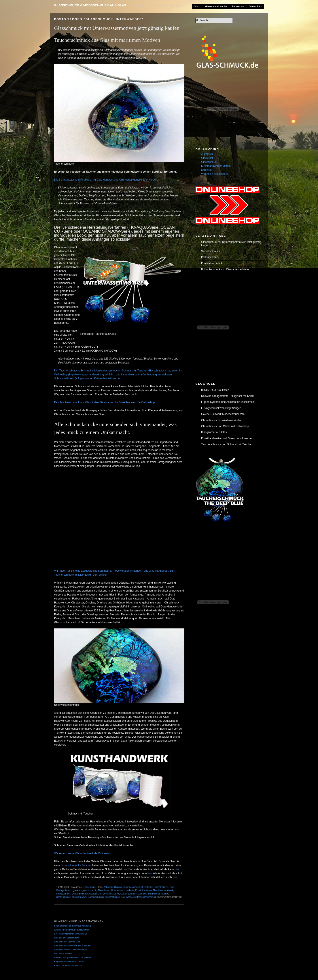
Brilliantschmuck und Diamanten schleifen (226, 269)
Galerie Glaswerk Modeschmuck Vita (223, 414)
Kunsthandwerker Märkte (216, 166)
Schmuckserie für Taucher (76, 865)
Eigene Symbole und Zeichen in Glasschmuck (228, 402)
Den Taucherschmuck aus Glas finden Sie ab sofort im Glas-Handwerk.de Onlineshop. (105, 402)
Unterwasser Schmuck (146, 897)
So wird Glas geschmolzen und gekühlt (72, 958)
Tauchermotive (79, 897)
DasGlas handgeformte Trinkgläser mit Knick (227, 396)
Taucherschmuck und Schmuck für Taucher (226, 444)
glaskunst (78, 890)
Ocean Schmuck (80, 894)
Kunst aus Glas (150, 890)
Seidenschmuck (211, 251)
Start (197, 7)
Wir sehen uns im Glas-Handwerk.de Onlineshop (83, 853)
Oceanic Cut (95, 894)
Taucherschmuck (96, 897)
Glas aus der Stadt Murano (67, 938)
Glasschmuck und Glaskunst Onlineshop (225, 426)
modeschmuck (63, 894)
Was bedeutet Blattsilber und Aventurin (72, 946)
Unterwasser (127, 897)
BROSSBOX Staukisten (215, 390)
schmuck (142, 894)
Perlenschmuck (210, 257)
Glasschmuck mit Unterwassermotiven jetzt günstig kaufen (117, 28)
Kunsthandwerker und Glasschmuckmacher (227, 438)
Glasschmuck (89, 887)
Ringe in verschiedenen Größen (69, 962)
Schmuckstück (63, 897)
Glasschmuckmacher (217, 7)
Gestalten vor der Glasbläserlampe (70, 950)
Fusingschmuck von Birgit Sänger (221, 408)
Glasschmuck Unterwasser (110, 890)
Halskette (129, 890)
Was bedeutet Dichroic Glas (67, 942)
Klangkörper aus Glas (214, 432)
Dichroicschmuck (132, 887)
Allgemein (207, 154)
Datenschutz (255, 7)
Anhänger (108, 887)
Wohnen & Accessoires (215, 174)
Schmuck (207, 170)
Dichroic (118, 887)
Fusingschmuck (64, 890)
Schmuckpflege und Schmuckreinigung (72, 926)
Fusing (171, 887)
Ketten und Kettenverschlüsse (68, 966)
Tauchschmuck (112, 897)
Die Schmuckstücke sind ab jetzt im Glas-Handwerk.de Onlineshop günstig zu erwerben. (106, 180)
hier (177, 869)
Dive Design (147, 887)
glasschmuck (90, 890)
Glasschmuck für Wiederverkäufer (221, 420)
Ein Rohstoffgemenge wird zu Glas (70, 934)
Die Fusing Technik (63, 954)
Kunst (138, 890)
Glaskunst (207, 158)
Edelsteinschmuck (212, 263)
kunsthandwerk (166, 890)
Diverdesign (160, 887)
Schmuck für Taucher (158, 894)
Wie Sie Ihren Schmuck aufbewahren (72, 930)
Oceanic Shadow (111, 894)
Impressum (238, 7)
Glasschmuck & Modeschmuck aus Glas (90, 5)
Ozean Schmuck (128, 894)
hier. (175, 877)
